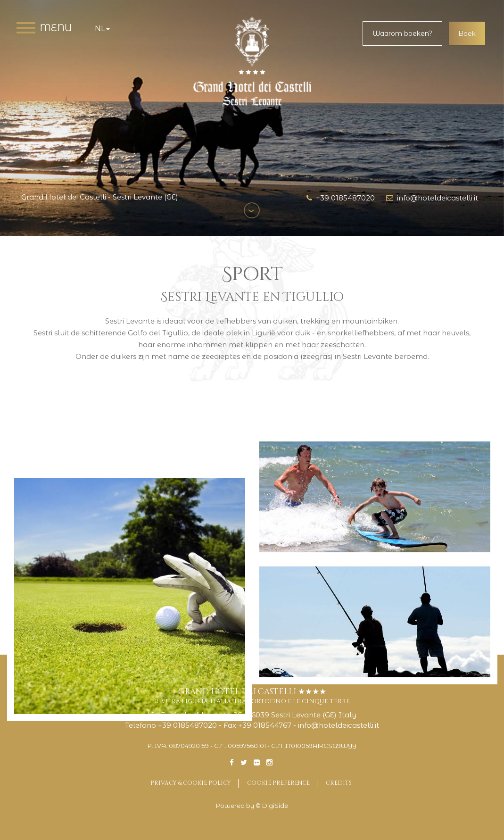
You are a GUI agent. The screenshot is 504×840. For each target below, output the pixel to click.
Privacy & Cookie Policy (191, 783)
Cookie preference (278, 783)
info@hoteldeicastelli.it (432, 198)
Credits (339, 783)
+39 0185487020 (341, 198)
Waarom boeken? (402, 33)
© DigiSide (272, 806)
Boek (467, 33)
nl (102, 29)
